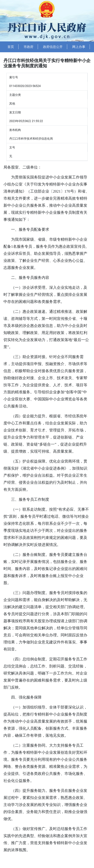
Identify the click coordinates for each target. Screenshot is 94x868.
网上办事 (79, 47)
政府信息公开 (53, 47)
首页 (11, 47)
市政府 (28, 47)
